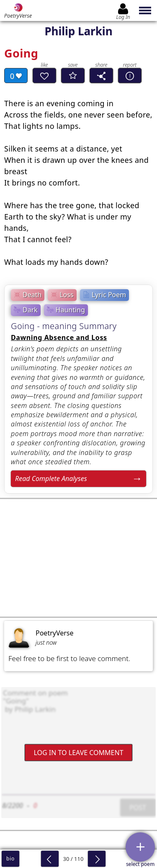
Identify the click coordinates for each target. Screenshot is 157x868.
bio (10, 859)
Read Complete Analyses (51, 478)
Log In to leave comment (78, 753)
